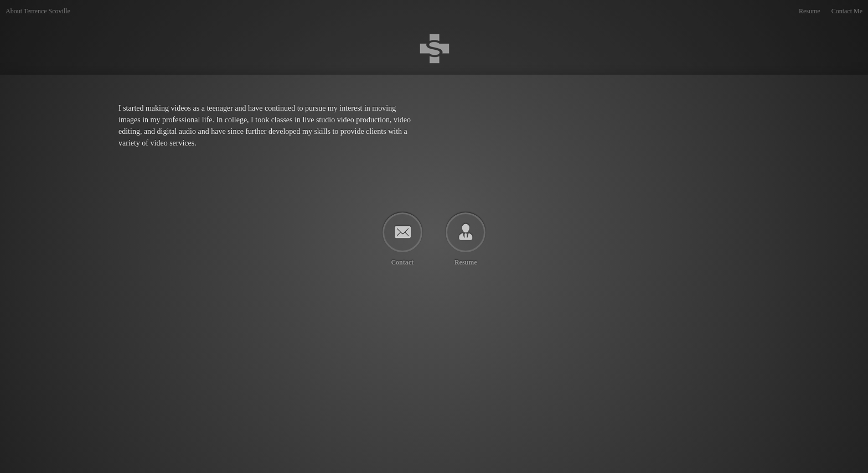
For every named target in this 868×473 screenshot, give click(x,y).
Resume (810, 11)
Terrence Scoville (157, 22)
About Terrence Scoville (38, 11)
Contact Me (847, 11)
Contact (402, 262)
